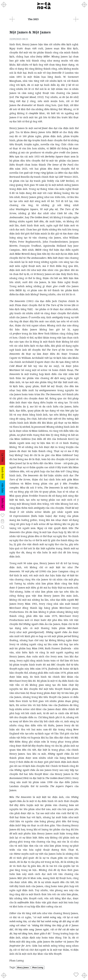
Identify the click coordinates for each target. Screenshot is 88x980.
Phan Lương (38, 968)
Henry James (23, 968)
